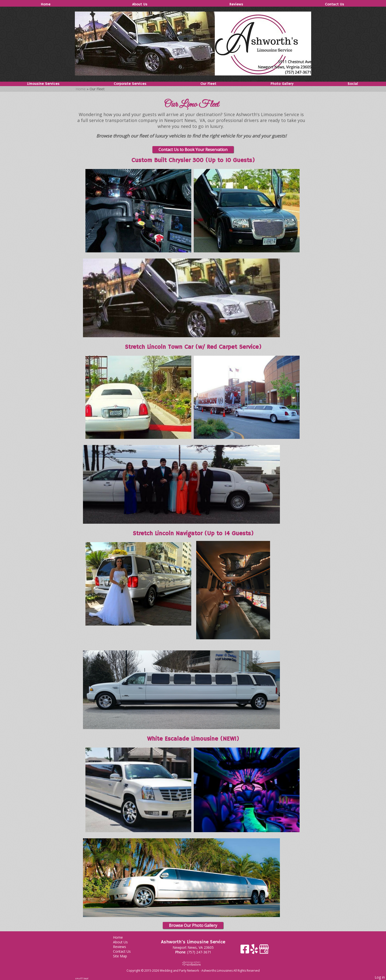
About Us (140, 4)
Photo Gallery (282, 84)
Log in (380, 977)
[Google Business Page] (264, 951)
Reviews (236, 4)
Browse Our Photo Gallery (193, 925)
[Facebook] (245, 951)
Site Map (124, 956)
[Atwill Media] (193, 963)
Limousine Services (43, 84)
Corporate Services (130, 84)
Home (46, 4)
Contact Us (335, 4)
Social (353, 84)
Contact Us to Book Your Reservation (193, 150)
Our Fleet (208, 84)
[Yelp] (255, 951)
